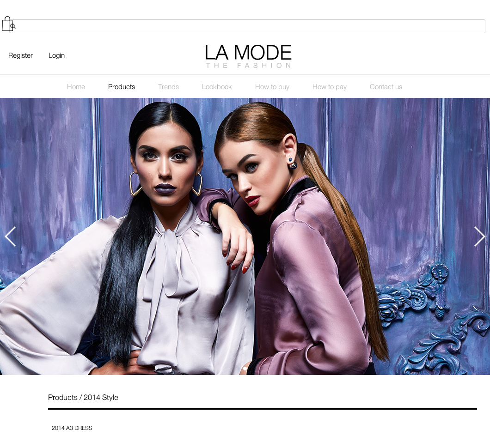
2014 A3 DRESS (72, 428)
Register (21, 55)
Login (57, 55)
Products (63, 397)
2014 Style (101, 397)
